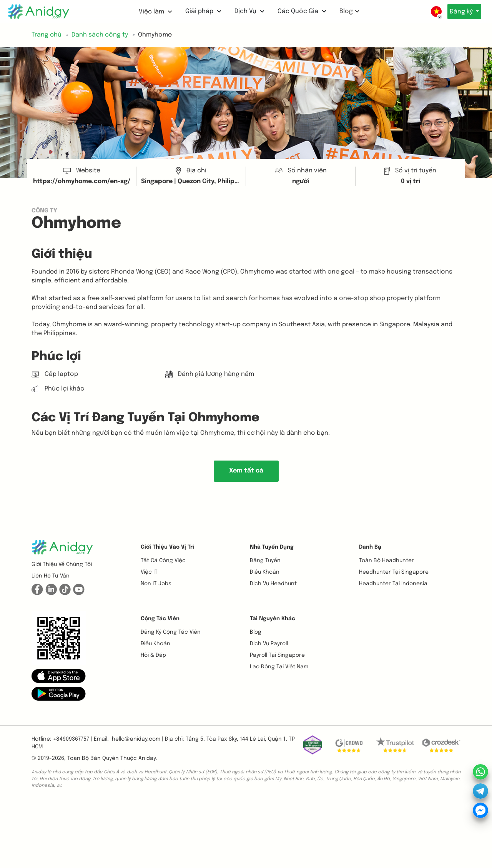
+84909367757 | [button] (73, 739)
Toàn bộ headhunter (386, 561)
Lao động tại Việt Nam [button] (279, 667)
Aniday (147, 758)
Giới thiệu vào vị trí (167, 547)
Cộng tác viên (160, 619)
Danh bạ (370, 547)
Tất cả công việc (163, 561)
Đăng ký (459, 12)
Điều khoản (265, 572)
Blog (346, 11)
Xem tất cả (246, 471)
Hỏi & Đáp (153, 655)
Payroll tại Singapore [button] (277, 655)
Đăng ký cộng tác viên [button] (171, 632)
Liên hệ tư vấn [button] (51, 576)
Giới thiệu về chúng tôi (62, 564)
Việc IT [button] (149, 572)
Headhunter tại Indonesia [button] (393, 584)
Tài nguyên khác (273, 619)
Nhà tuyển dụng (272, 547)
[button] (59, 676)
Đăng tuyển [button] (265, 561)
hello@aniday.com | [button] (138, 739)
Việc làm (152, 12)
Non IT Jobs (156, 584)
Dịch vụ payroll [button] (269, 644)
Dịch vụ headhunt (273, 584)
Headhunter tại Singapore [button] (394, 572)
